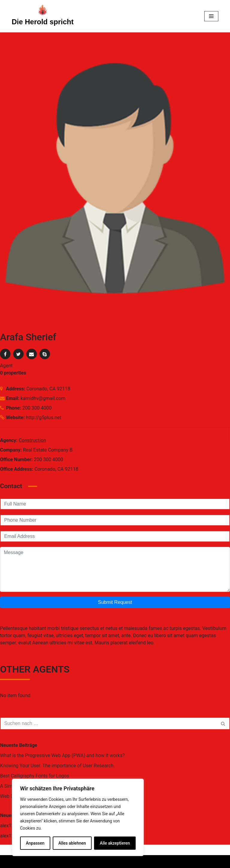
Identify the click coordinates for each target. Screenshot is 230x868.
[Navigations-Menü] (211, 16)
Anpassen (35, 843)
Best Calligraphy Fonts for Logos (35, 776)
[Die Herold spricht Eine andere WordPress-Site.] (43, 16)
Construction (32, 440)
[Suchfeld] (108, 723)
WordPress (72, 862)
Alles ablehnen (72, 843)
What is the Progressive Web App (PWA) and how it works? (62, 755)
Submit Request (115, 602)
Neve (17, 862)
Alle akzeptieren (115, 843)
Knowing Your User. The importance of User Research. (57, 766)
